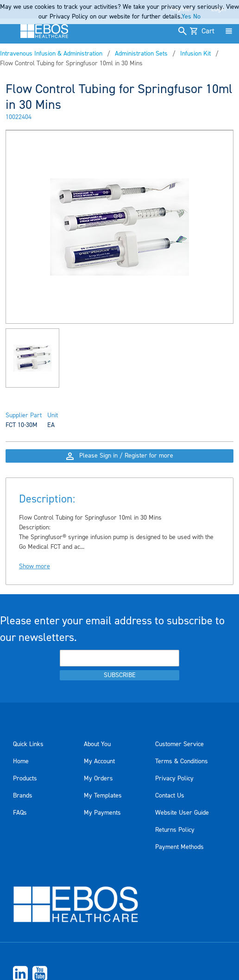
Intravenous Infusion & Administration (51, 54)
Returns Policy (175, 830)
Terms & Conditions (182, 761)
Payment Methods (179, 847)
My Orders (98, 779)
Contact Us (170, 796)
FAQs (20, 813)
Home (21, 761)
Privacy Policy (174, 779)
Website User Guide (182, 813)
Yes (186, 17)
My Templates (103, 796)
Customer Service (179, 744)
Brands (23, 796)
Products (25, 779)
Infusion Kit (195, 54)
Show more (35, 566)
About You (97, 744)
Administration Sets (141, 54)
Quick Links (28, 744)
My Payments (102, 813)
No (197, 17)
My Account (99, 761)
